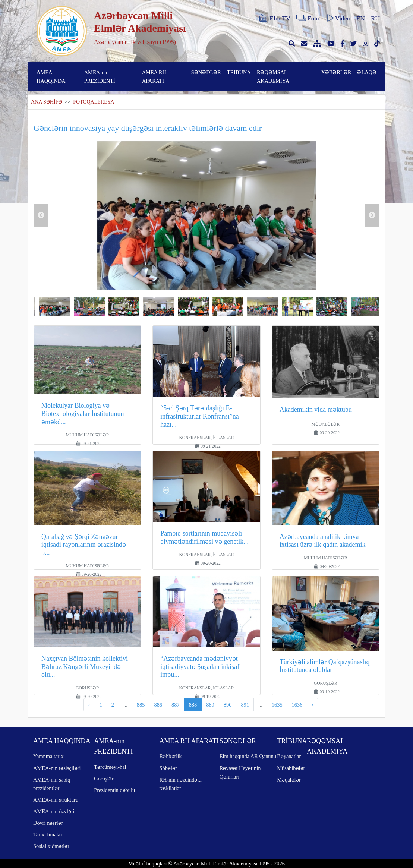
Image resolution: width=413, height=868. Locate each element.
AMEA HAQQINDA (51, 77)
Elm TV (274, 18)
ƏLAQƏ (367, 72)
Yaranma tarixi (49, 756)
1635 (277, 705)
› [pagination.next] (313, 705)
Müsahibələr (291, 768)
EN (361, 18)
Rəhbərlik (171, 756)
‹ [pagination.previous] (89, 705)
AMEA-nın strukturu (56, 800)
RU (375, 18)
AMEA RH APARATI (154, 77)
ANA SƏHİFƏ (46, 102)
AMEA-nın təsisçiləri (57, 768)
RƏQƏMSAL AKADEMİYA (273, 77)
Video (338, 18)
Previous (41, 215)
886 (158, 705)
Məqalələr (289, 780)
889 (210, 705)
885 (141, 705)
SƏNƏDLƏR (206, 72)
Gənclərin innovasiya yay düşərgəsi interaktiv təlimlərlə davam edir (148, 128)
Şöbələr (168, 768)
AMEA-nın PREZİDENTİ (100, 77)
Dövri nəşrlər (48, 823)
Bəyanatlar (289, 756)
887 (176, 705)
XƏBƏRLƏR (336, 72)
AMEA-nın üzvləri (54, 811)
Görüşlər (104, 779)
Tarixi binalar (48, 834)
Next (372, 215)
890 (228, 705)
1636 (297, 705)
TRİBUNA (239, 72)
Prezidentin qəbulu (114, 790)
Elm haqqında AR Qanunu (248, 756)
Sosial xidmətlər (51, 846)
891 (245, 705)
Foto (308, 18)
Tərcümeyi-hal (110, 767)
